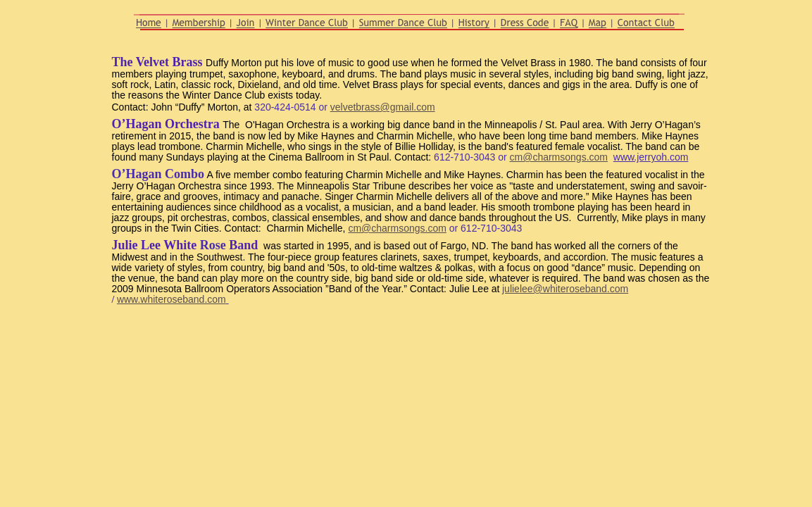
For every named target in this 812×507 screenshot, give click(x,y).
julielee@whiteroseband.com (565, 289)
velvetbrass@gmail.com (383, 107)
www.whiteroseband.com (171, 299)
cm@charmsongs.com (559, 157)
